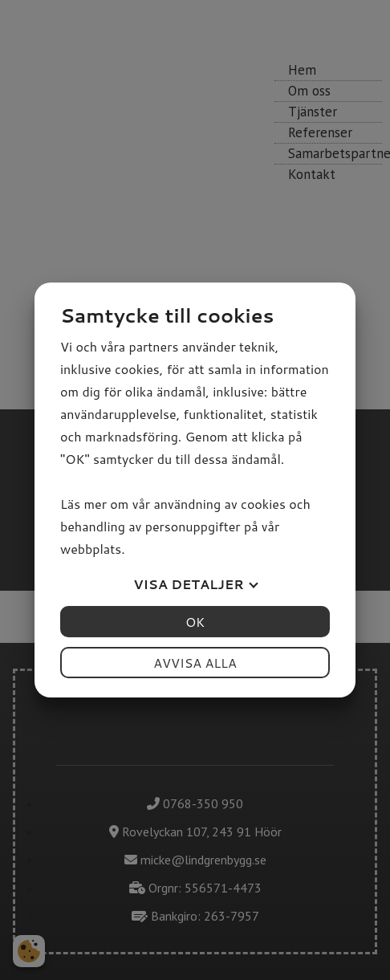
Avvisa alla (195, 663)
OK (195, 622)
